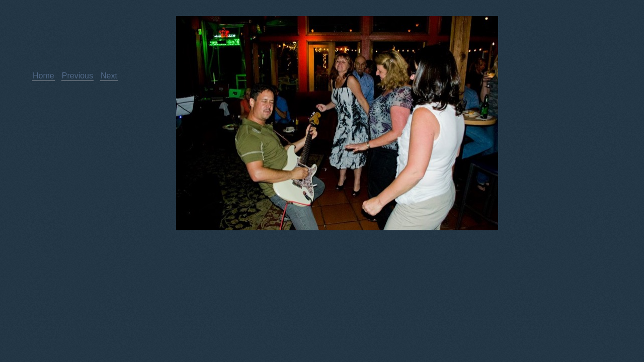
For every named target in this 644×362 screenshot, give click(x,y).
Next (109, 76)
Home (44, 76)
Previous (77, 76)
